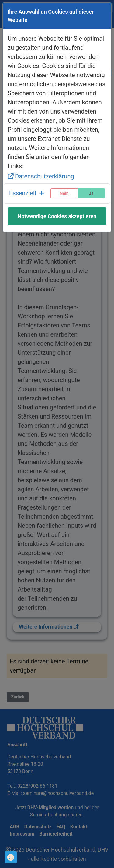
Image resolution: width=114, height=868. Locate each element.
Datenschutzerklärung (41, 176)
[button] (27, 193)
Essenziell (27, 193)
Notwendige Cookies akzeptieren (57, 216)
